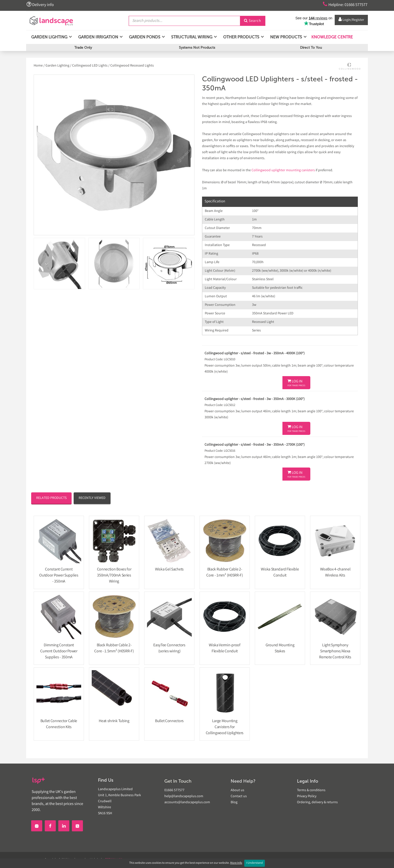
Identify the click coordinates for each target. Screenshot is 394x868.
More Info (236, 863)
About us (237, 790)
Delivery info (41, 5)
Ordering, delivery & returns (317, 802)
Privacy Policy (307, 796)
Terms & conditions (311, 790)
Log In (296, 383)
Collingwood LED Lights (90, 66)
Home (39, 66)
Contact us (239, 796)
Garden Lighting (57, 66)
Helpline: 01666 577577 (343, 5)
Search (253, 21)
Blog (234, 802)
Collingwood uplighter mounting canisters (283, 170)
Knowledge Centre (332, 38)
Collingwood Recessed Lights (132, 66)
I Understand (255, 863)
